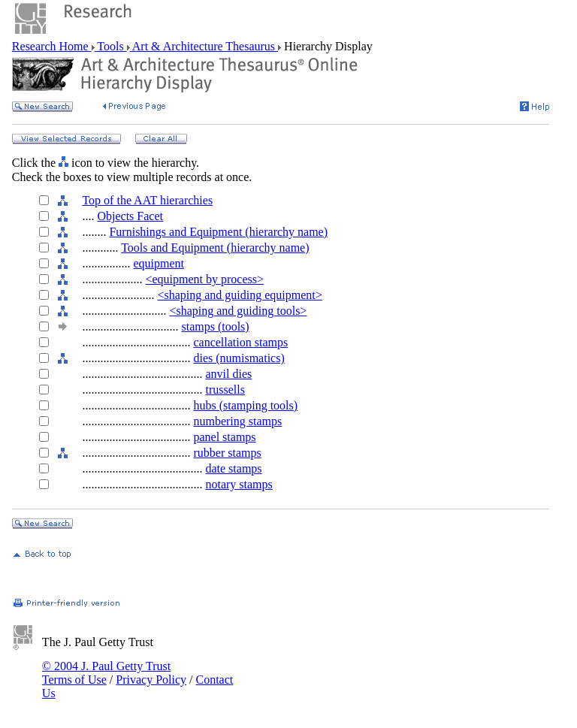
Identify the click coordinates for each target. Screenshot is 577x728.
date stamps (233, 468)
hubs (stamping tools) (245, 405)
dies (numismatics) (239, 358)
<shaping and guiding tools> (238, 311)
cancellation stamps (240, 342)
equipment (159, 263)
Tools (111, 46)
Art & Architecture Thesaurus (204, 46)
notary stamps (239, 484)
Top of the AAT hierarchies (147, 200)
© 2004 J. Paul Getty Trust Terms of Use (106, 673)
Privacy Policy (151, 680)
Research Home (52, 46)
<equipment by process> (204, 279)
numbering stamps (237, 421)
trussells (225, 390)
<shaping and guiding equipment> (239, 295)
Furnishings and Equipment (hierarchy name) (218, 232)
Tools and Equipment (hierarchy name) (215, 248)
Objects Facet (130, 216)
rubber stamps (227, 453)
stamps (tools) (215, 326)
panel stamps (224, 437)
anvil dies (228, 374)
